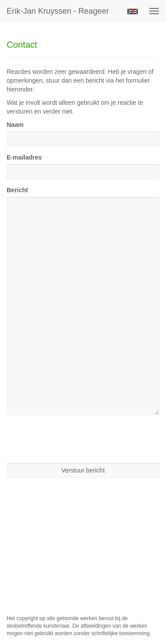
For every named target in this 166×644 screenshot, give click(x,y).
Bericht (17, 190)
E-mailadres (24, 157)
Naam (15, 125)
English (133, 11)
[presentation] (74, 439)
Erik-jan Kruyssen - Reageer (58, 11)
